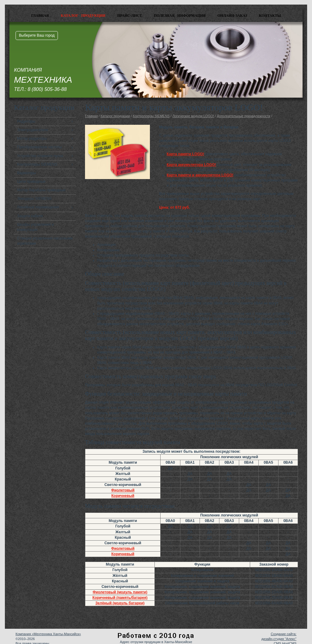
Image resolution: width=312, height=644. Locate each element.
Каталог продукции (83, 16)
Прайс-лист (130, 16)
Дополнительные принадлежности (244, 116)
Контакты (270, 16)
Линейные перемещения (38, 207)
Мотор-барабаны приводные (41, 190)
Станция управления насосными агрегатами (45, 241)
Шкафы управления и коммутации (35, 227)
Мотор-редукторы (32, 139)
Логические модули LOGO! (193, 116)
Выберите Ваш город (37, 35)
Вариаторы (27, 173)
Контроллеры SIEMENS (37, 164)
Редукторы (26, 121)
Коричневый (123, 496)
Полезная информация (180, 16)
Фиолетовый (123, 490)
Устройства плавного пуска (40, 156)
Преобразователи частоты (39, 147)
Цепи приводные (31, 182)
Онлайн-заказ (232, 16)
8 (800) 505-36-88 (47, 89)
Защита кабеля (30, 216)
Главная (40, 16)
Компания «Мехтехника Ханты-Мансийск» (48, 634)
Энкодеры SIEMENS (34, 199)
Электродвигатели (33, 130)
